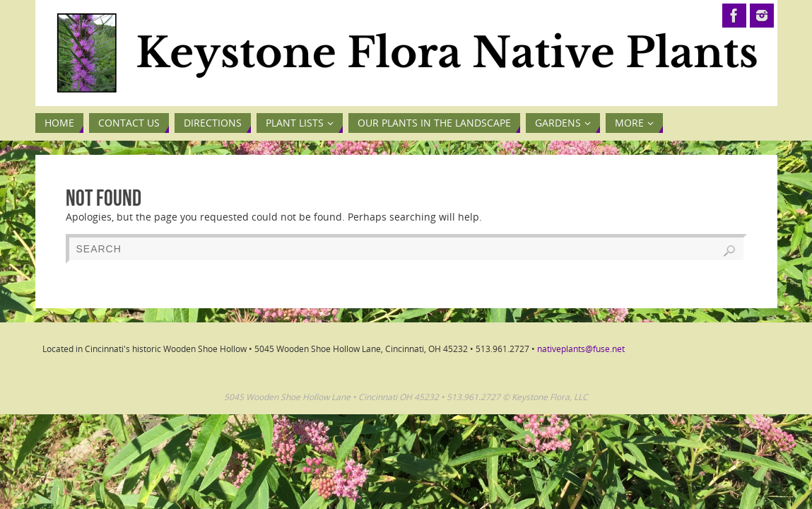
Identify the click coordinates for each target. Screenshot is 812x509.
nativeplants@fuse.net (581, 349)
